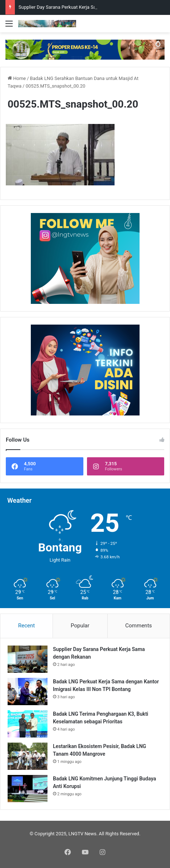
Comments (139, 626)
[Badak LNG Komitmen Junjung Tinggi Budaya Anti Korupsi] (28, 789)
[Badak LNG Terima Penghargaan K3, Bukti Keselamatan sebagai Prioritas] (28, 724)
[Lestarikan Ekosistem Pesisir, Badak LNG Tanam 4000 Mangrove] (28, 756)
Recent (26, 626)
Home (17, 78)
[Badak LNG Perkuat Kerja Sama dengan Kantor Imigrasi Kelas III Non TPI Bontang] (28, 692)
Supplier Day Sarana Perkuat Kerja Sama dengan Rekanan (79, 7)
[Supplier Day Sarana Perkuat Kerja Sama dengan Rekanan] (28, 659)
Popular (80, 626)
